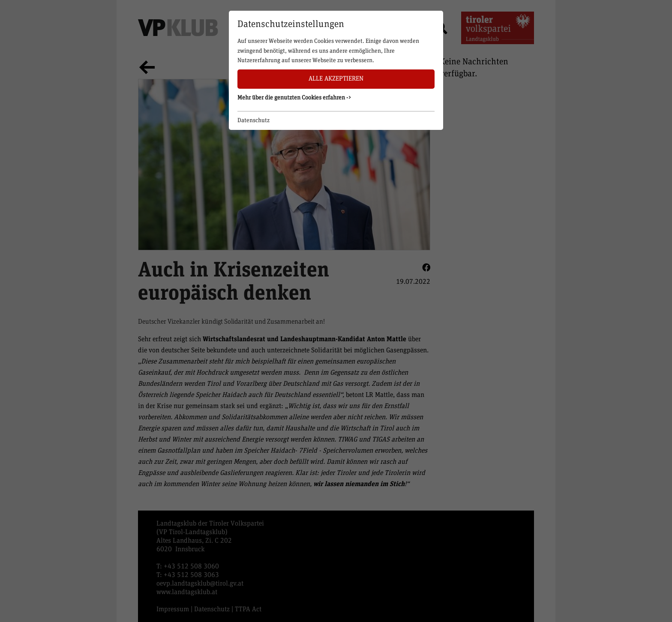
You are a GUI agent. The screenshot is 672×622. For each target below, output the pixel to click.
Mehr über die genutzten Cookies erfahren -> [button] (294, 98)
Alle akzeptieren (336, 79)
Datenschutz (253, 120)
